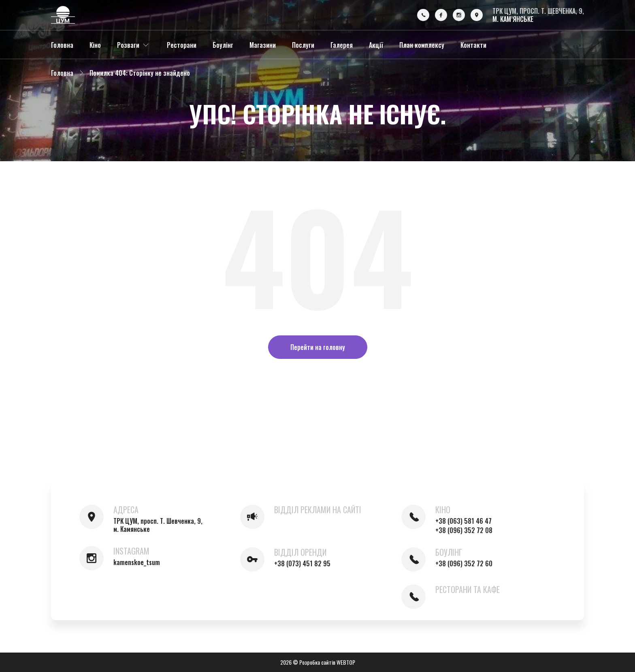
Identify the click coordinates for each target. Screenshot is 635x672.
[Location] (477, 15)
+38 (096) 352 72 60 (464, 563)
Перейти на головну (318, 347)
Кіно (95, 45)
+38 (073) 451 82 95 (302, 563)
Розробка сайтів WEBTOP (327, 662)
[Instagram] (459, 15)
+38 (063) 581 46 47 (463, 521)
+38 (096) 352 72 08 (464, 530)
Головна (62, 45)
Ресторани (182, 45)
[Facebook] (441, 15)
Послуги (303, 45)
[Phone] (423, 15)
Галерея (342, 45)
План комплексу (422, 45)
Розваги (128, 45)
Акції (376, 45)
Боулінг (223, 45)
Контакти (473, 45)
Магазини (263, 45)
